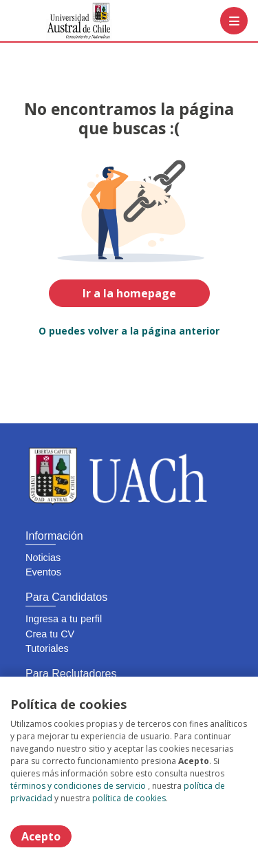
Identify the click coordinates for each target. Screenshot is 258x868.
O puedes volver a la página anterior (129, 331)
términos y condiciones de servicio (78, 786)
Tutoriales (47, 648)
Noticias (43, 558)
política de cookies (129, 798)
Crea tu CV (50, 634)
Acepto (41, 836)
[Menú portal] (234, 21)
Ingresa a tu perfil (64, 619)
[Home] (60, 21)
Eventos (43, 572)
